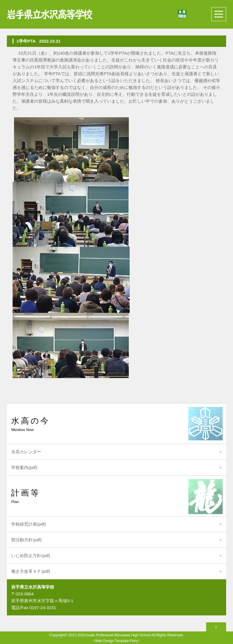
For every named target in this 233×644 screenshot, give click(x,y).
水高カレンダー (26, 452)
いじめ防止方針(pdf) (31, 555)
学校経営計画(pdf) (28, 524)
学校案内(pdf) (24, 467)
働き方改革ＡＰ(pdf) (31, 571)
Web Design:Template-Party (116, 641)
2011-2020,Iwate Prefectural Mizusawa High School (109, 635)
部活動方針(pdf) (26, 540)
